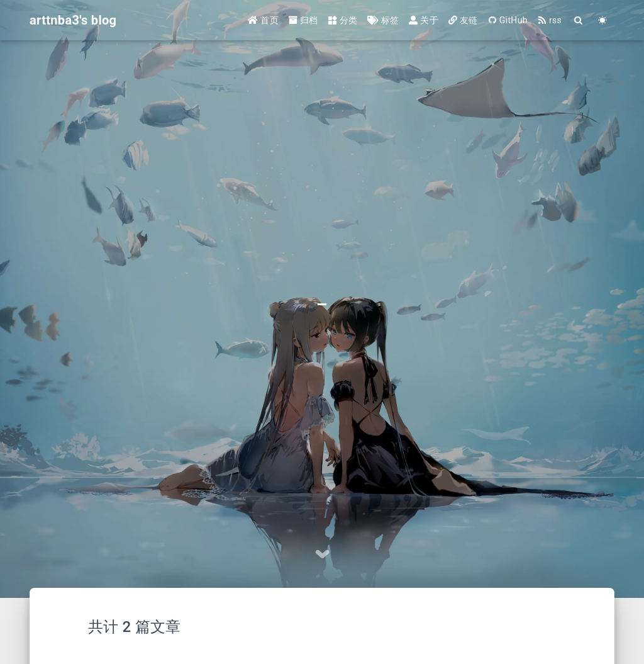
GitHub (508, 20)
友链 (463, 20)
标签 (383, 20)
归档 (303, 20)
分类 (343, 20)
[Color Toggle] (602, 20)
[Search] (579, 20)
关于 (424, 20)
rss (550, 20)
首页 (263, 20)
